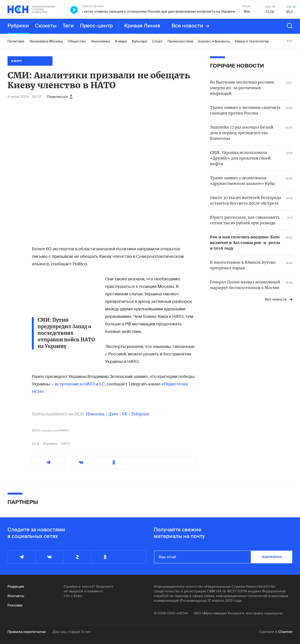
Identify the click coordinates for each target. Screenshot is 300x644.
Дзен (113, 414)
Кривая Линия (142, 26)
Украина (50, 444)
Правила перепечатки (26, 632)
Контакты (16, 596)
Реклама (15, 605)
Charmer (285, 632)
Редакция (16, 587)
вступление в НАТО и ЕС (80, 384)
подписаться (272, 557)
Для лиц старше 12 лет (72, 632)
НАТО (66, 444)
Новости (95, 414)
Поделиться (60, 97)
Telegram (140, 414)
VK (125, 414)
